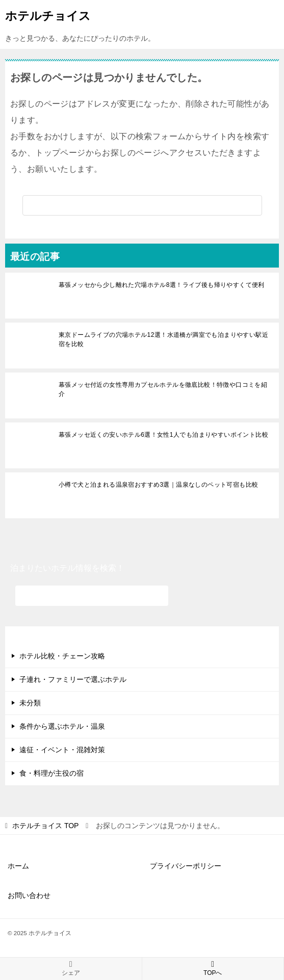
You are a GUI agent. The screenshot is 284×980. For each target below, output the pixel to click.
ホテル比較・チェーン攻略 (62, 656)
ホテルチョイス (48, 15)
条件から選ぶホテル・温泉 (62, 726)
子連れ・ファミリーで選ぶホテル (73, 679)
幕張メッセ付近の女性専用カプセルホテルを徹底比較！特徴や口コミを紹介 (163, 389)
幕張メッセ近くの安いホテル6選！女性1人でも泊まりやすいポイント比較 (163, 435)
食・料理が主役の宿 (51, 773)
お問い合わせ (29, 895)
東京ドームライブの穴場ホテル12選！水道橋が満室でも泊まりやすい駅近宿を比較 (163, 339)
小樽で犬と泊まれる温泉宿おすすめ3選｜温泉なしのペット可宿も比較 (158, 485)
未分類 (30, 703)
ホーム (18, 866)
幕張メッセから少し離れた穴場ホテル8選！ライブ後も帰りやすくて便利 (162, 285)
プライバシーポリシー (186, 866)
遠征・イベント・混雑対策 (62, 750)
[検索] (142, 205)
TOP (45, 826)
